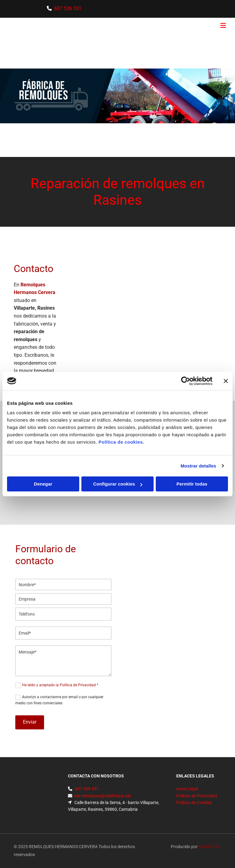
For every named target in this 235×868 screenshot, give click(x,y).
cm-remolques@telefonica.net (103, 796)
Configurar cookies (118, 484)
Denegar (43, 484)
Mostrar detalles (198, 466)
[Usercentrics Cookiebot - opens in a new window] (186, 381)
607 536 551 (86, 789)
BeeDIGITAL (210, 847)
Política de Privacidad (197, 796)
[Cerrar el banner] (226, 381)
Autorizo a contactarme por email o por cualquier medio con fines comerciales (59, 700)
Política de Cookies (194, 803)
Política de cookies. (121, 442)
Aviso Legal (187, 789)
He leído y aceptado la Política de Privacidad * (60, 685)
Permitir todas (192, 484)
